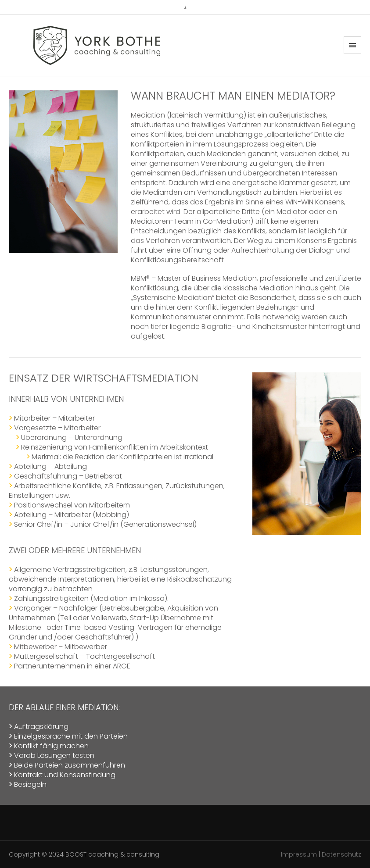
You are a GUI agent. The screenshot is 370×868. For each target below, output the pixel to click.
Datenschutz (341, 854)
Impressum (299, 854)
